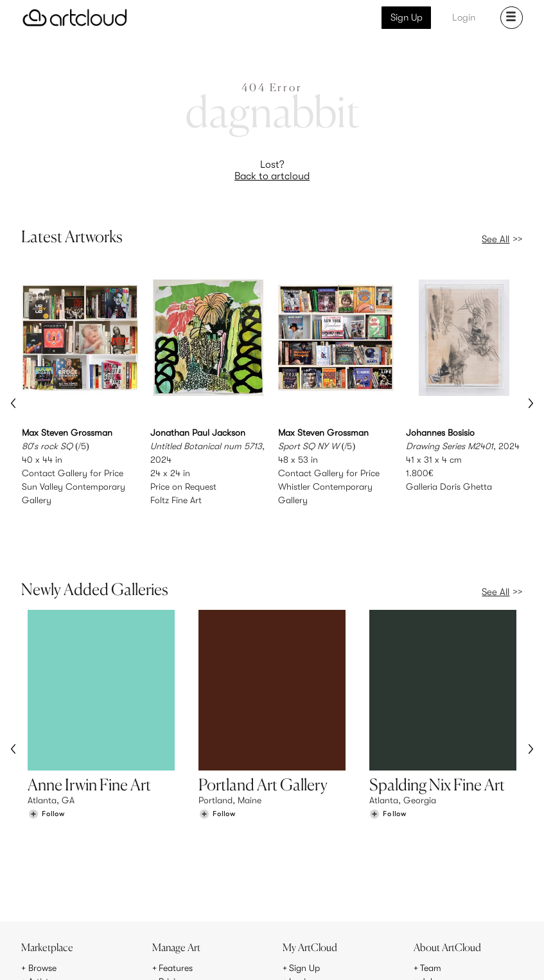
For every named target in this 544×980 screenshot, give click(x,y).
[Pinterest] (392, 956)
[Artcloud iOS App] (476, 955)
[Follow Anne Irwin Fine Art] (46, 773)
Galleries (46, 902)
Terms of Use (76, 962)
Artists (40, 889)
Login (464, 17)
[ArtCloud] (75, 18)
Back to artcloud (272, 176)
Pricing (172, 889)
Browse (42, 875)
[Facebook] (422, 956)
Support (175, 902)
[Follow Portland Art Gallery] (217, 773)
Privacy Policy (127, 962)
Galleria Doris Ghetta (449, 486)
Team (431, 875)
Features (176, 875)
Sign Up (407, 17)
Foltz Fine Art (176, 500)
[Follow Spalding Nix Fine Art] (388, 773)
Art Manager (314, 902)
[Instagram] (363, 956)
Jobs (430, 889)
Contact (437, 902)
